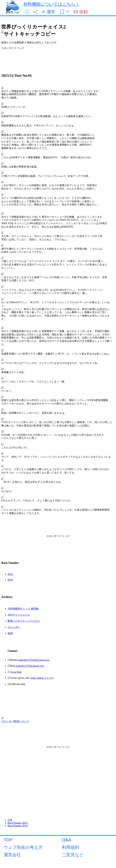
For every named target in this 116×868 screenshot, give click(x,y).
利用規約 (71, 847)
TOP (8, 840)
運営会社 (12, 855)
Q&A (67, 840)
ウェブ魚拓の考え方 (23, 847)
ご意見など (73, 855)
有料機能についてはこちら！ (51, 4)
